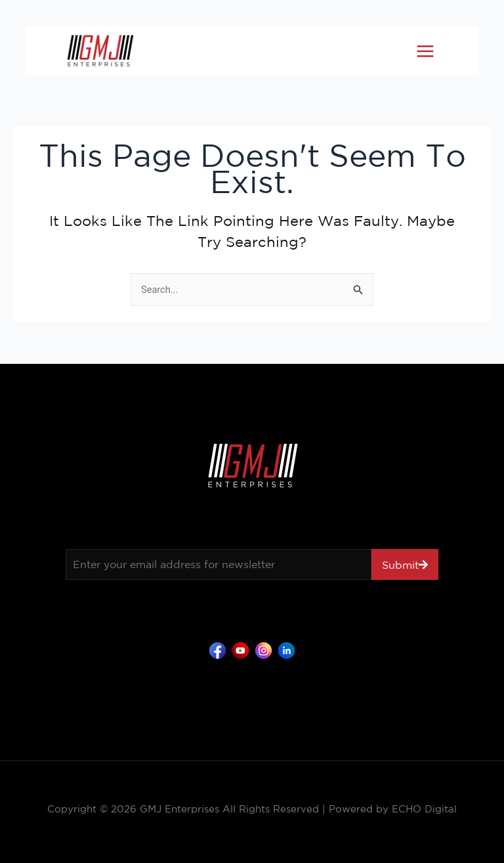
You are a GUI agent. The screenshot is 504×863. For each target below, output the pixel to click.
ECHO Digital (424, 809)
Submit (400, 565)
